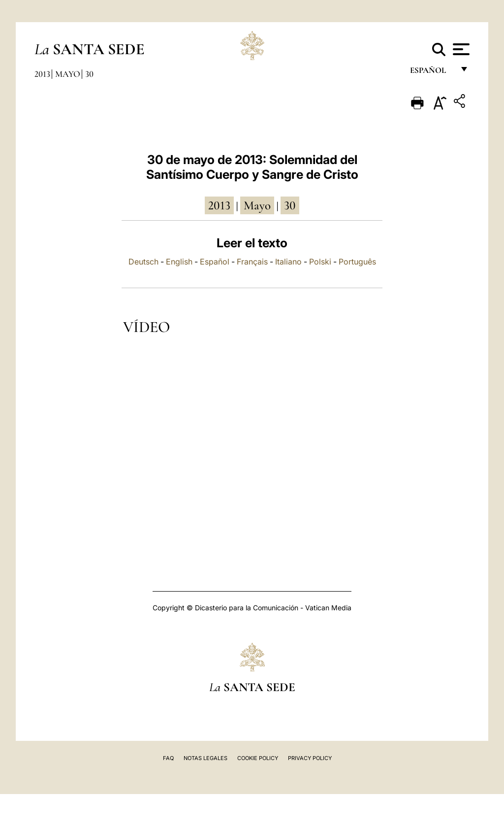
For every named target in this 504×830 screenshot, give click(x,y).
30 (89, 74)
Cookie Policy (258, 758)
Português (357, 262)
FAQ (168, 758)
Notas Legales (205, 758)
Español (215, 262)
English (179, 262)
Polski (320, 262)
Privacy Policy (310, 758)
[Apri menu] (460, 49)
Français (252, 262)
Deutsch (143, 262)
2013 (42, 74)
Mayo (68, 74)
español (432, 73)
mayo (257, 205)
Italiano (288, 262)
